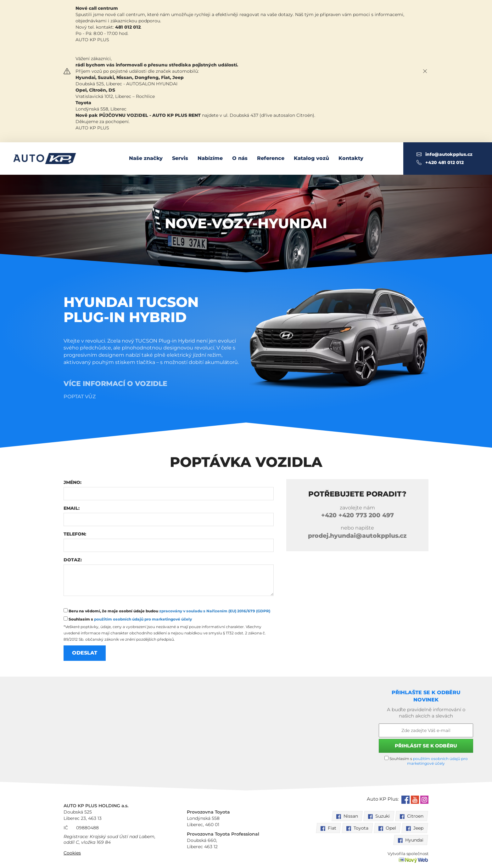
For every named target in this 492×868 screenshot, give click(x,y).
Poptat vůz (80, 397)
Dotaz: (73, 560)
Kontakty (351, 158)
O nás (240, 158)
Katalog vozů (311, 158)
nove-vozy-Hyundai (246, 223)
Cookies (72, 853)
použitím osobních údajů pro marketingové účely (143, 619)
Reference (271, 158)
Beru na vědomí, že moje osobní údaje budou (167, 611)
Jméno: (73, 482)
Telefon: (75, 534)
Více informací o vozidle (115, 384)
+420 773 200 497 (358, 515)
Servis (180, 158)
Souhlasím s (128, 619)
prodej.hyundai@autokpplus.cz (357, 536)
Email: (72, 508)
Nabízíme (210, 158)
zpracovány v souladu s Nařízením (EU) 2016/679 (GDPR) (215, 611)
